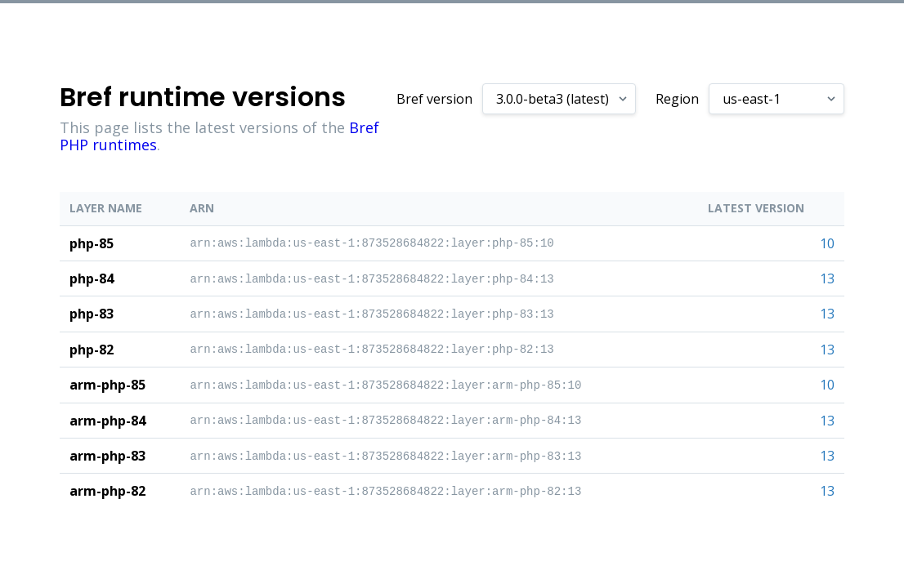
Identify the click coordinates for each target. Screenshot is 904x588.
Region (677, 99)
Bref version (434, 99)
